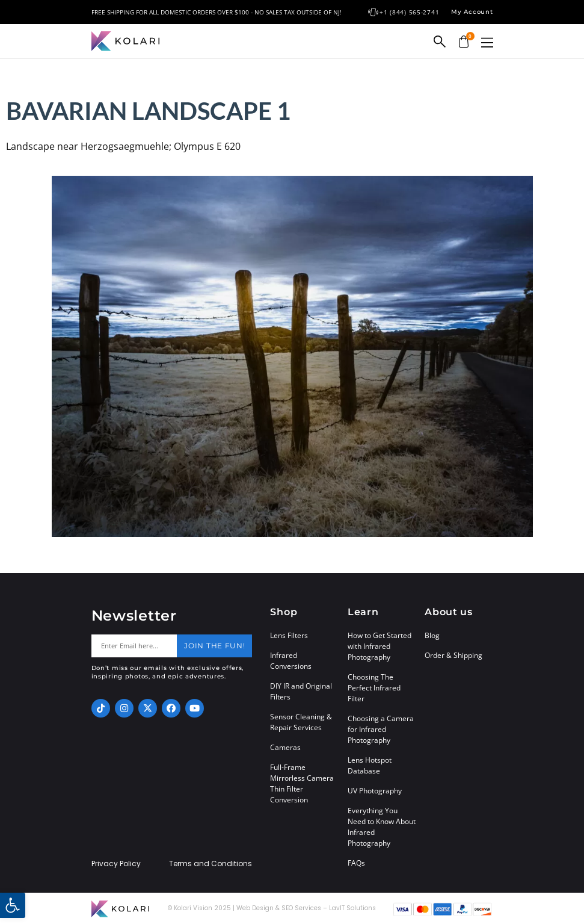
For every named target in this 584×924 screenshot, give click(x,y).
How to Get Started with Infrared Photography (380, 646)
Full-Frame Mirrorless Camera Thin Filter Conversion (302, 783)
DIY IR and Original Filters (301, 691)
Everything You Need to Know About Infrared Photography (382, 827)
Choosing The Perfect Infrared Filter (374, 688)
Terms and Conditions (211, 864)
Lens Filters (289, 635)
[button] (487, 42)
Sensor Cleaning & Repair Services (301, 722)
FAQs (356, 863)
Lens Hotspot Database (370, 765)
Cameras (285, 747)
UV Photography (375, 791)
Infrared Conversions (291, 661)
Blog (432, 635)
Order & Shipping (453, 655)
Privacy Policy (116, 864)
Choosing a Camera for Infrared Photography (381, 729)
